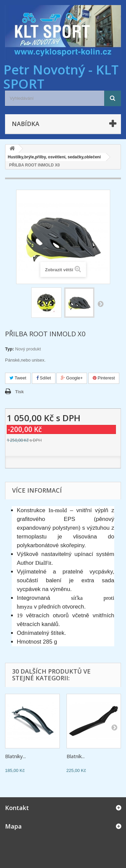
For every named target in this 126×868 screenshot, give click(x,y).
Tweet (18, 378)
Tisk (19, 392)
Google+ (72, 378)
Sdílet (44, 378)
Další (100, 304)
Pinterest (104, 378)
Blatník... (76, 756)
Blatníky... (15, 756)
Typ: (9, 349)
